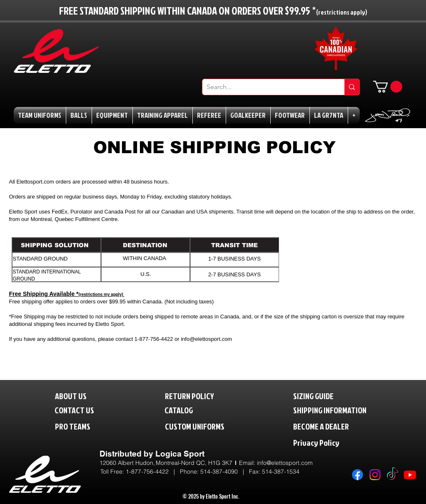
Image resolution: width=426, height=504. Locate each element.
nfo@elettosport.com (285, 463)
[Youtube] (410, 475)
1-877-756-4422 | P (155, 472)
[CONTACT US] (81, 410)
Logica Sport (180, 454)
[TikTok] (392, 475)
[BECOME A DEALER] (334, 426)
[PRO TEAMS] (80, 426)
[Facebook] (357, 475)
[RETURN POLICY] (203, 396)
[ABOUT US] (77, 396)
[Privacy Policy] (334, 442)
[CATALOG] (184, 410)
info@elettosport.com (206, 339)
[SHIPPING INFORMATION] (346, 410)
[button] (388, 87)
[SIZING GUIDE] (322, 396)
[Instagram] (375, 475)
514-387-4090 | (225, 472)
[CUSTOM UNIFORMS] (207, 426)
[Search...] (267, 87)
